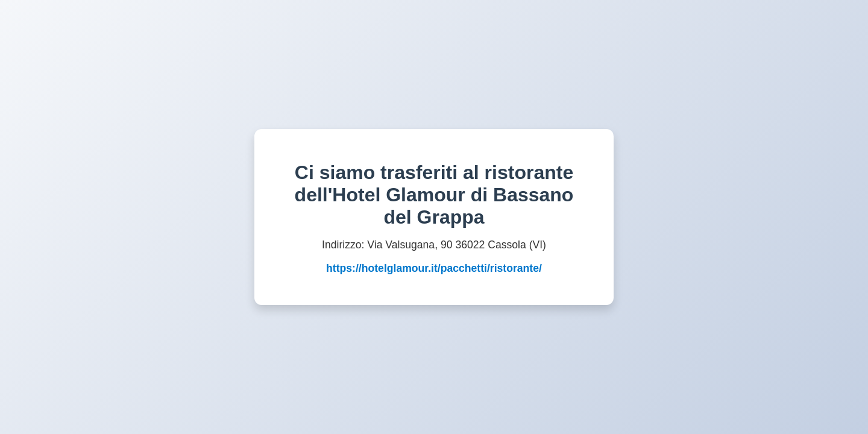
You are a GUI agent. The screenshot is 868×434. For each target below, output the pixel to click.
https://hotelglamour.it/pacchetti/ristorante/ (434, 268)
